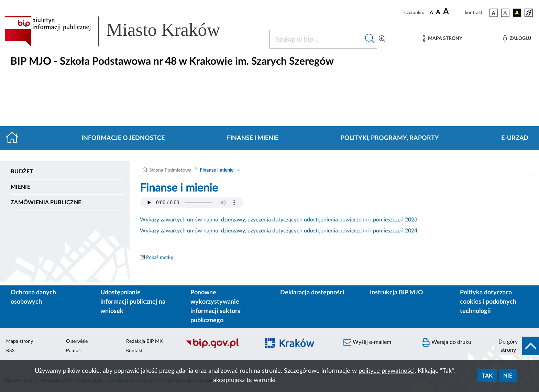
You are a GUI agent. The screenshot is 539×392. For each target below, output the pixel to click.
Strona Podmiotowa (170, 170)
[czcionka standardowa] (431, 12)
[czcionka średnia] (438, 13)
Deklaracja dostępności (312, 293)
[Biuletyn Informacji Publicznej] (219, 347)
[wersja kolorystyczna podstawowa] (494, 13)
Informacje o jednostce (123, 138)
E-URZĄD (515, 138)
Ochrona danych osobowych (33, 297)
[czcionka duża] (453, 12)
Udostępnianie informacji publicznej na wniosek (133, 302)
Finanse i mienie (253, 138)
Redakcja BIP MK (144, 341)
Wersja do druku (447, 342)
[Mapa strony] (442, 39)
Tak (487, 376)
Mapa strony (20, 341)
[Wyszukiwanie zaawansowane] (382, 39)
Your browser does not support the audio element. (191, 203)
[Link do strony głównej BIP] (122, 31)
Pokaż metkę (159, 258)
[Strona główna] (15, 138)
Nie (508, 376)
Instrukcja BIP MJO (397, 293)
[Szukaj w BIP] (316, 39)
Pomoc (73, 351)
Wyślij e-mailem (367, 342)
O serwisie (77, 341)
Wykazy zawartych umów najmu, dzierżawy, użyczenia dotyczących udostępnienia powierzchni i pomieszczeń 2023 (279, 220)
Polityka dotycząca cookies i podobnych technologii (488, 302)
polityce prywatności (387, 371)
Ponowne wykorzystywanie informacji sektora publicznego (216, 307)
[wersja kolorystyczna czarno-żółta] (517, 13)
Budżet (22, 172)
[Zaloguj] (517, 39)
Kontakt (134, 351)
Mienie (20, 187)
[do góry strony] (516, 346)
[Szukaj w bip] (370, 39)
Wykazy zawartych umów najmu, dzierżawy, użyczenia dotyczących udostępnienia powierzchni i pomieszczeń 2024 (279, 231)
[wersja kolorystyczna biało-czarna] (505, 13)
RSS (10, 351)
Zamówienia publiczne (46, 203)
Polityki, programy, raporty (390, 138)
